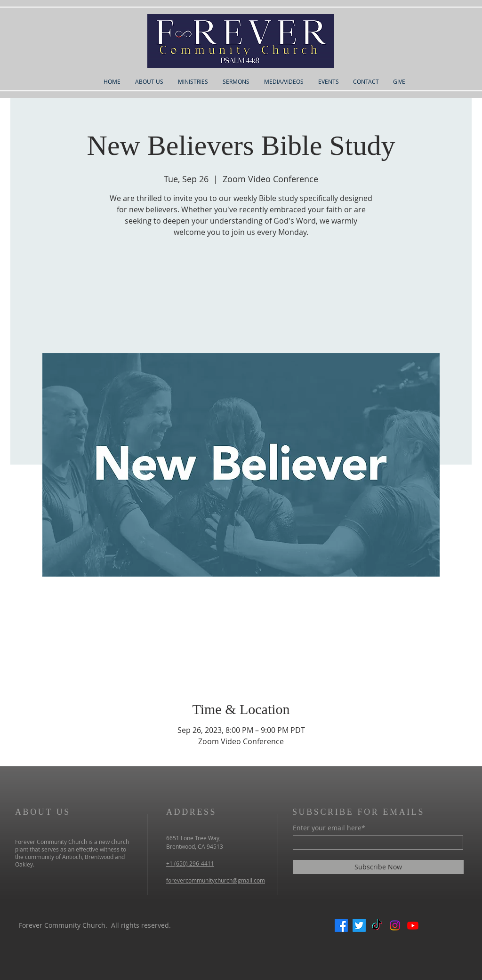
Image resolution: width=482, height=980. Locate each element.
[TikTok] (377, 925)
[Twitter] (359, 925)
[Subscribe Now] (378, 867)
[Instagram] (395, 925)
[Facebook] (341, 925)
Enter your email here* (329, 828)
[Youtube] (413, 925)
